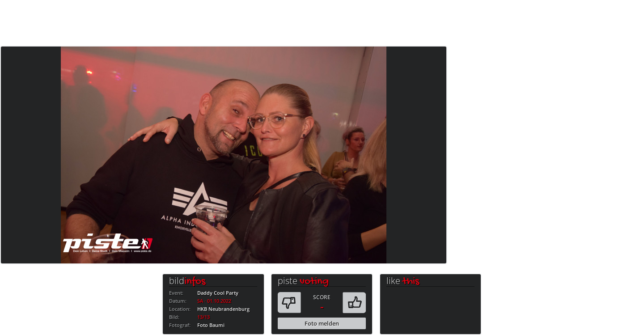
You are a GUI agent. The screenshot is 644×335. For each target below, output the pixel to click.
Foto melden (322, 323)
